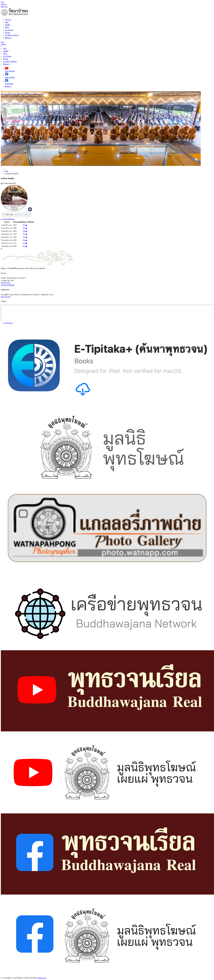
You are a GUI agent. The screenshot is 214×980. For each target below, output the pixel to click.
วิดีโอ (5, 54)
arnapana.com (42, 978)
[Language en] (3, 4)
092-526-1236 (6, 283)
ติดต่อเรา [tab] (4, 268)
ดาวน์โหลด (7, 56)
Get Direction (7, 323)
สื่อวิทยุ (6, 59)
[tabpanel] (107, 298)
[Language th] (2, 2)
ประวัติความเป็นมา (10, 62)
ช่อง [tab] (27, 268)
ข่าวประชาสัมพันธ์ (8, 285)
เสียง (5, 48)
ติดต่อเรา (6, 64)
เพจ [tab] (39, 268)
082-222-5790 (6, 297)
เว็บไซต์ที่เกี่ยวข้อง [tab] (14, 268)
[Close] (1, 249)
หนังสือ (6, 51)
